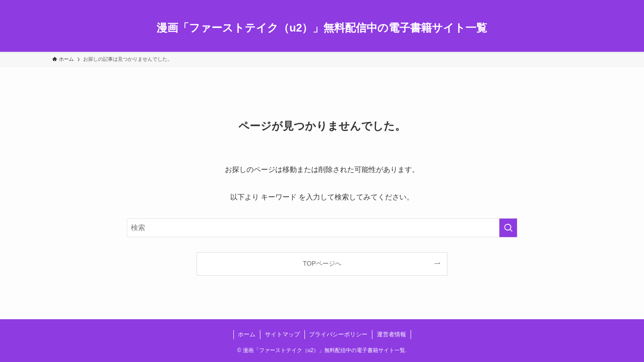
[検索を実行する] (508, 228)
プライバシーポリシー (338, 334)
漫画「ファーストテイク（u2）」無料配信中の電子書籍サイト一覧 (322, 28)
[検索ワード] (322, 228)
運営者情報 (391, 334)
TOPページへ (322, 263)
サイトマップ (282, 334)
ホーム (247, 334)
